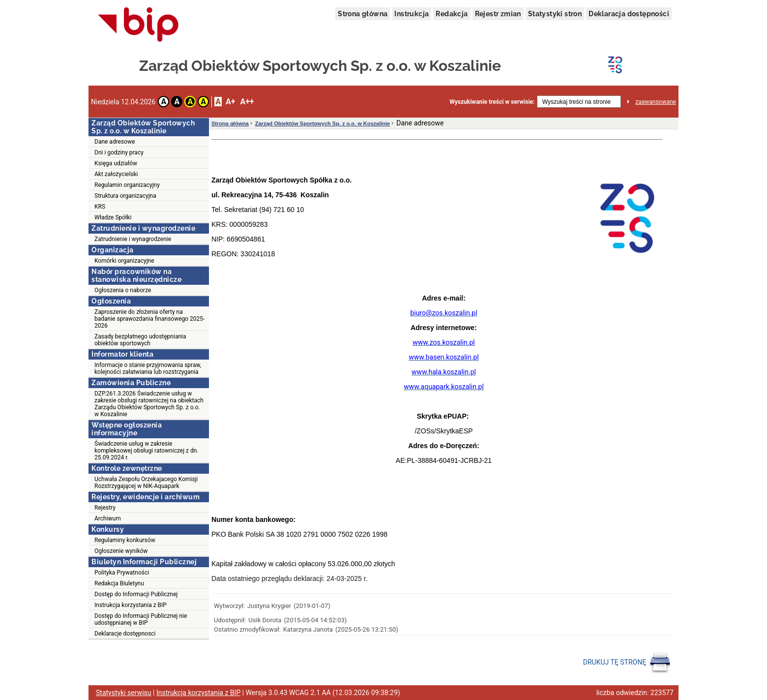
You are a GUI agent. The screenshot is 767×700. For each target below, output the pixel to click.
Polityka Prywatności (122, 573)
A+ (230, 102)
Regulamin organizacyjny (127, 185)
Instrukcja (412, 14)
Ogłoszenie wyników (121, 551)
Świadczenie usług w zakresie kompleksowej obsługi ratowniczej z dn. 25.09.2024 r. (147, 451)
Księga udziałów (116, 163)
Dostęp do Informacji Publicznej (136, 594)
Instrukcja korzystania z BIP (131, 605)
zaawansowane (656, 102)
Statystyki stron (555, 14)
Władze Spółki (113, 217)
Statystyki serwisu (124, 693)
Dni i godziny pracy (119, 152)
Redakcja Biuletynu (119, 583)
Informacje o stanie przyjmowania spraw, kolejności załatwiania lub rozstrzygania (148, 368)
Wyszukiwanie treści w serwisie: (492, 102)
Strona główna (363, 14)
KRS (100, 207)
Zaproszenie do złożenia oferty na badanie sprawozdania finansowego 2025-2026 (149, 319)
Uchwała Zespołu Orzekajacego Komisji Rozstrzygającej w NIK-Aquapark (146, 483)
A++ (247, 102)
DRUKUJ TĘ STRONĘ (627, 663)
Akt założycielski (116, 174)
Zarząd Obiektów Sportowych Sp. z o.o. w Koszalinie (323, 123)
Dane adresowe (115, 142)
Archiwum (108, 518)
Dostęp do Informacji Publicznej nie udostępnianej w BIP (141, 619)
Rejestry (105, 508)
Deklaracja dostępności (629, 14)
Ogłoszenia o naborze (123, 290)
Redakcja (452, 14)
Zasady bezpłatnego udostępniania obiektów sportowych (140, 340)
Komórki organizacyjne (124, 261)
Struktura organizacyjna (125, 196)
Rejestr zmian (498, 14)
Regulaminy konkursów (125, 540)
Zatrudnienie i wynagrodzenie (133, 239)
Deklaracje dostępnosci (125, 634)
